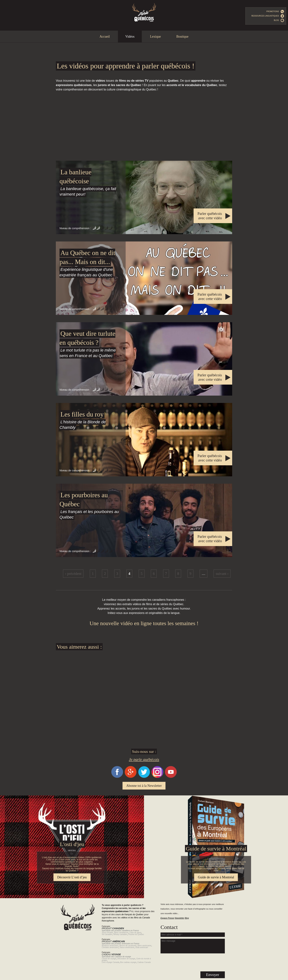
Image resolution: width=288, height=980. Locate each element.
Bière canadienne (121, 933)
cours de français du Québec (129, 914)
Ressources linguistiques (268, 16)
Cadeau (111, 954)
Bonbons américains (110, 946)
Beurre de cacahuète (128, 946)
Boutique (182, 37)
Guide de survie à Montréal (216, 849)
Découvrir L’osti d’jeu (72, 877)
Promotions (275, 12)
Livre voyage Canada (110, 962)
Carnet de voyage (109, 959)
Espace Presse (167, 918)
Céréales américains (110, 947)
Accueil (105, 37)
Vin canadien (107, 934)
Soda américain (142, 947)
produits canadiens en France (127, 931)
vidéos (124, 918)
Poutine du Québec (136, 934)
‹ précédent (73, 574)
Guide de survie (144, 798)
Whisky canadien (120, 934)
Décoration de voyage (126, 959)
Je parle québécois (144, 759)
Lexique (155, 37)
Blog (279, 20)
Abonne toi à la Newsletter (144, 786)
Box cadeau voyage (128, 962)
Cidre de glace (135, 933)
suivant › (222, 574)
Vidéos (130, 37)
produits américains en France (127, 944)
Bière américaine (144, 946)
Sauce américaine (127, 947)
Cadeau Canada (144, 962)
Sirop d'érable (107, 933)
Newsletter (179, 918)
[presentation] (193, 962)
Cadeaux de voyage (123, 957)
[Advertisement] (144, 126)
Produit (113, 928)
